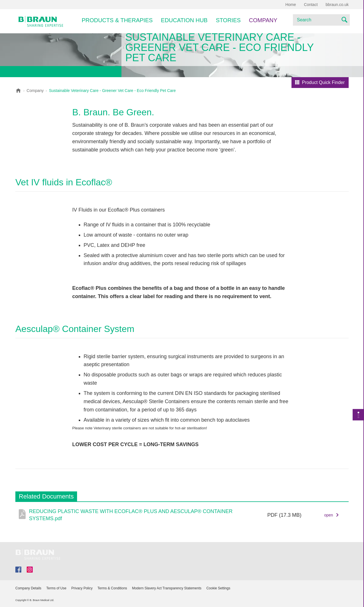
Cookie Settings (218, 588)
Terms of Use (56, 588)
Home (290, 5)
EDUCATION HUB (184, 20)
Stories (228, 20)
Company (263, 20)
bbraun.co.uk (337, 5)
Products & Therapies (117, 20)
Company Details (28, 588)
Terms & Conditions (112, 588)
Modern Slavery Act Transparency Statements (167, 588)
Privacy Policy (82, 588)
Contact (311, 5)
